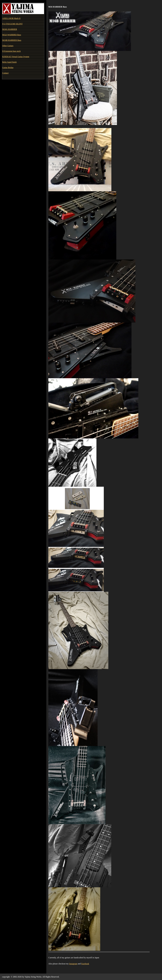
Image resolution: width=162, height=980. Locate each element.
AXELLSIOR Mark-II (11, 18)
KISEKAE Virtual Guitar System (16, 57)
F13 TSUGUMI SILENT (12, 24)
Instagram (73, 964)
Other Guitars (8, 46)
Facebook (85, 964)
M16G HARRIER (10, 29)
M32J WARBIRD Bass (12, 35)
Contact (5, 73)
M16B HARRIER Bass (12, 40)
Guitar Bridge (8, 68)
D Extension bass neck (11, 51)
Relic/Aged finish (9, 62)
